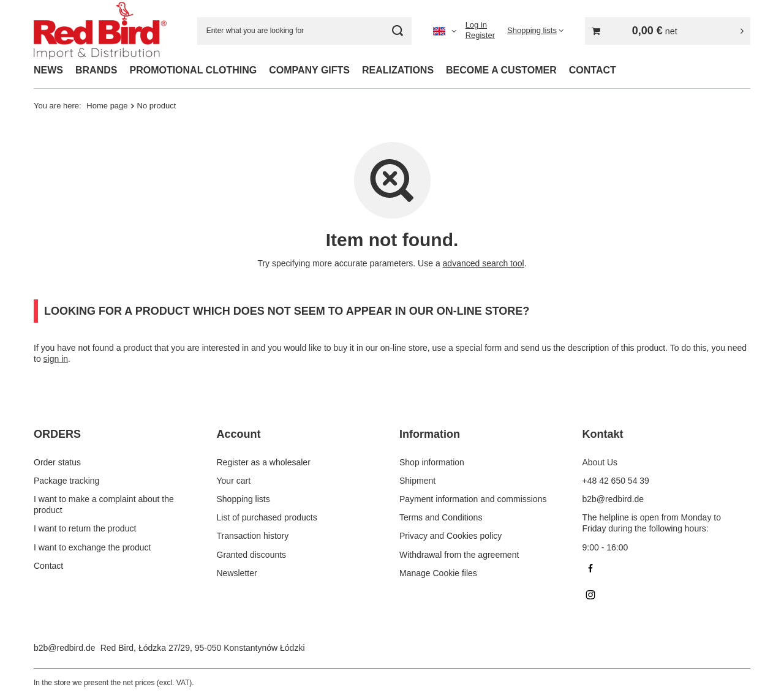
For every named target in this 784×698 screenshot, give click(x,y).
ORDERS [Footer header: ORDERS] (57, 434)
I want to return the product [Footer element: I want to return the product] (85, 528)
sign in (56, 359)
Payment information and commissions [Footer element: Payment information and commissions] (473, 499)
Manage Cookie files (438, 573)
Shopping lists (532, 30)
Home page (107, 106)
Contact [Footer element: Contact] (48, 566)
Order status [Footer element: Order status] (57, 462)
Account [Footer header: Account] (239, 434)
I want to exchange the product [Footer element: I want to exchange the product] (92, 547)
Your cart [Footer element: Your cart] (234, 481)
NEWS (48, 70)
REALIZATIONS (398, 70)
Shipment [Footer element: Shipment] (417, 481)
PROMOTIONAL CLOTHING (193, 70)
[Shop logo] (100, 31)
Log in (476, 25)
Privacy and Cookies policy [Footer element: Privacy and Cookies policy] (450, 536)
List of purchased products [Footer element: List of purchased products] (267, 517)
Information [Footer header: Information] (430, 434)
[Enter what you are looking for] (304, 31)
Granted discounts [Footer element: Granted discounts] (252, 555)
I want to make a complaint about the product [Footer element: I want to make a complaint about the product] (104, 505)
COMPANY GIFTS (309, 70)
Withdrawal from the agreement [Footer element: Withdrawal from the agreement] (459, 555)
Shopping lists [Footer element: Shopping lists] (243, 499)
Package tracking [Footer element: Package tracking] (66, 481)
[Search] (398, 31)
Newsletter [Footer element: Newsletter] (237, 573)
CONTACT (593, 70)
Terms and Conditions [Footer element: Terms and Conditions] (441, 517)
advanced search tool (484, 263)
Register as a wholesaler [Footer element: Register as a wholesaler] (264, 462)
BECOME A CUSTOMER (501, 70)
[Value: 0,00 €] (668, 31)
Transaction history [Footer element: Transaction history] (253, 536)
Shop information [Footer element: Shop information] (432, 462)
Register (480, 35)
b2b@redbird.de (65, 648)
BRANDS (96, 70)
